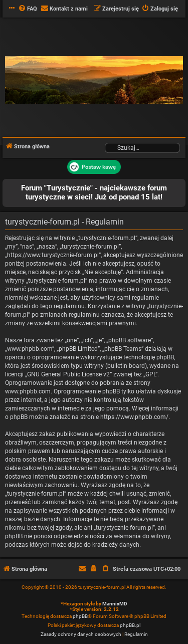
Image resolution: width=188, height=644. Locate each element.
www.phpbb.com (28, 391)
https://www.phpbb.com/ (134, 417)
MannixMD (115, 604)
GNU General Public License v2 (68, 374)
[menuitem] (28, 9)
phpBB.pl (130, 625)
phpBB (80, 616)
